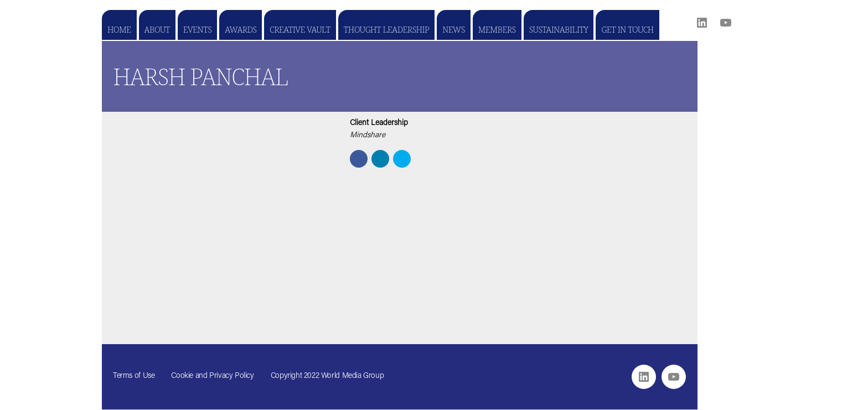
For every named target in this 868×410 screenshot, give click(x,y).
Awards (241, 29)
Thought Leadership (386, 29)
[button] (359, 159)
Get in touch (627, 29)
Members (497, 29)
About (157, 29)
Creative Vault (300, 29)
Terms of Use (134, 376)
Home (119, 29)
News (454, 29)
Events (197, 29)
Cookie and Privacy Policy (212, 376)
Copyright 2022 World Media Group (327, 376)
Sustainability (559, 29)
